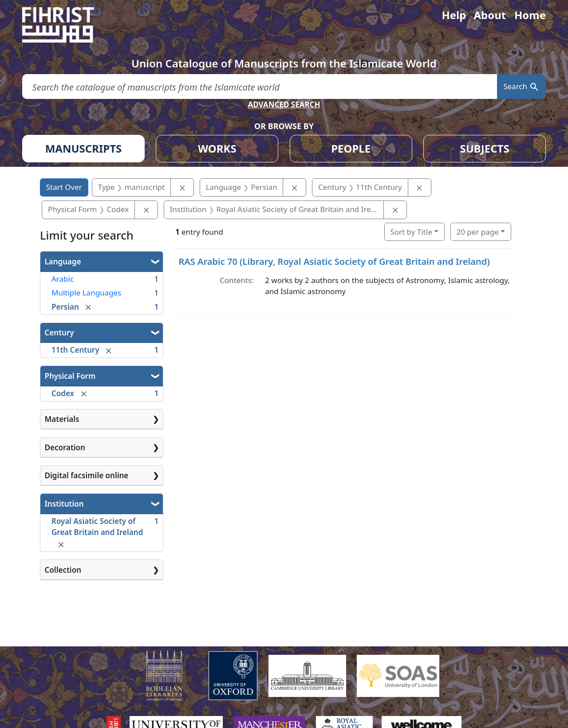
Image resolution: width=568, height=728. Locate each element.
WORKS (217, 148)
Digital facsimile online (87, 475)
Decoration (65, 447)
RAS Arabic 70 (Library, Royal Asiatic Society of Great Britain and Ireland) (334, 262)
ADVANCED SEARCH (284, 104)
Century (59, 333)
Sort (411, 232)
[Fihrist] (67, 25)
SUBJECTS (484, 148)
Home (530, 15)
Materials (62, 419)
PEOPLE (351, 148)
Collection (63, 570)
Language (63, 262)
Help (454, 15)
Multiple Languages (86, 293)
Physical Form (70, 376)
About (490, 15)
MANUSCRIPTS (84, 148)
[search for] (260, 87)
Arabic (63, 279)
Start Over (64, 187)
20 (477, 232)
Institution (64, 504)
